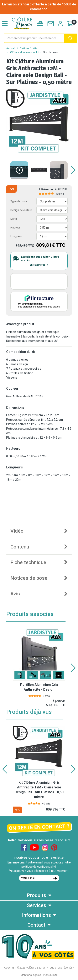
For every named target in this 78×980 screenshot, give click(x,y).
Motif (14, 219)
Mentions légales (31, 975)
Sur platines (50, 52)
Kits (35, 48)
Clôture (24, 48)
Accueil (11, 48)
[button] (73, 170)
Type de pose (19, 201)
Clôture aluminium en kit (25, 52)
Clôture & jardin (37, 968)
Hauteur (15, 228)
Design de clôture (21, 210)
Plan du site (50, 975)
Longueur (16, 236)
